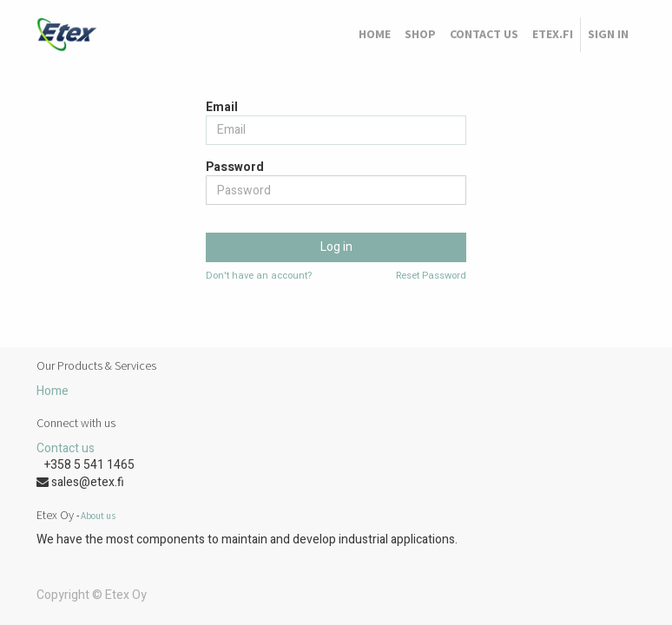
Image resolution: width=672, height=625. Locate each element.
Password (235, 168)
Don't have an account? (259, 276)
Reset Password (431, 276)
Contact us (66, 448)
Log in (336, 247)
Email (222, 108)
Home (53, 391)
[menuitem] (375, 35)
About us (98, 516)
